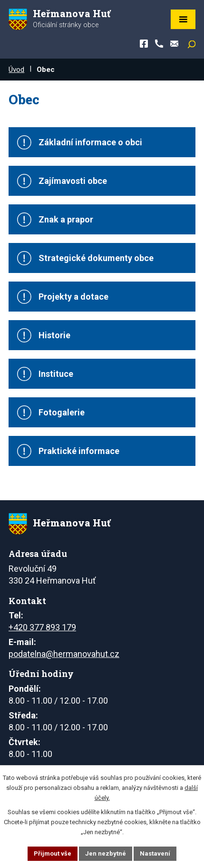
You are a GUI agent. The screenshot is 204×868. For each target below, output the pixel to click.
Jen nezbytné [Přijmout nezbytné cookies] (106, 853)
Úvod (16, 70)
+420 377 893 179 (42, 627)
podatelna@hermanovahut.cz (64, 654)
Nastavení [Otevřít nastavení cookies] (155, 853)
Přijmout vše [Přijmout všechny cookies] (53, 853)
